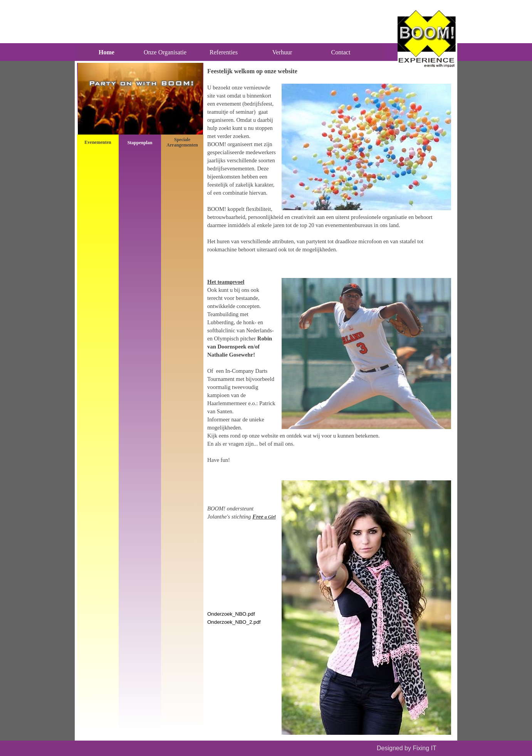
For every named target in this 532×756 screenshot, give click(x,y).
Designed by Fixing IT (406, 748)
